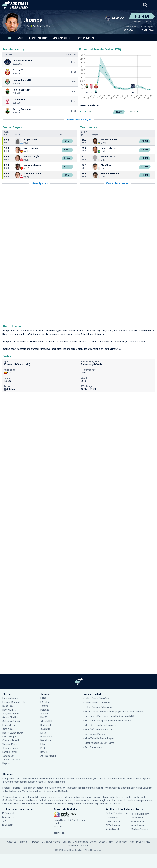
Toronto (44, 706)
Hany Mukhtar (9, 710)
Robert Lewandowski (13, 733)
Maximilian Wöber (33, 173)
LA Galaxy (45, 702)
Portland (45, 710)
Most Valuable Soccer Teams (99, 743)
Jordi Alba (7, 729)
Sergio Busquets (11, 714)
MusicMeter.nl (138, 822)
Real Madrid (46, 737)
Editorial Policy (106, 842)
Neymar (6, 763)
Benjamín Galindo (110, 173)
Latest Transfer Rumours (97, 703)
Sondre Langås (31, 157)
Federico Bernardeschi (14, 702)
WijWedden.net (113, 825)
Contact (67, 842)
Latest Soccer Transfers (97, 698)
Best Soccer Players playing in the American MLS (109, 716)
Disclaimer (73, 846)
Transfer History (38, 38)
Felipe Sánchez (31, 140)
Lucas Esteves (108, 148)
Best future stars (93, 747)
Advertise (35, 842)
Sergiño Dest (9, 756)
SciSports (63, 791)
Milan (43, 733)
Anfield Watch (113, 829)
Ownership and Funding (85, 842)
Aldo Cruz (106, 165)
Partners (23, 842)
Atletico (72, 331)
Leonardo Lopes (32, 165)
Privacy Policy (143, 842)
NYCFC (44, 717)
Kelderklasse (137, 825)
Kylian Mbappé (10, 737)
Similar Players (61, 38)
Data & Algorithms (51, 842)
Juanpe (33, 20)
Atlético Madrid (48, 756)
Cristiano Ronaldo (11, 740)
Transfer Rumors (85, 38)
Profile (9, 38)
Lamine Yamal (10, 752)
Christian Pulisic (10, 748)
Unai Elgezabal (31, 148)
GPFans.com (137, 818)
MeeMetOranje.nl (140, 829)
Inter (43, 744)
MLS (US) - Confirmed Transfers (101, 725)
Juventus (45, 729)
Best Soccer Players (95, 734)
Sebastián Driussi (11, 721)
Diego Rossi (8, 706)
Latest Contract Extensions (98, 707)
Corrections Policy (125, 842)
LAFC (43, 698)
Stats (21, 38)
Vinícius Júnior (10, 744)
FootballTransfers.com (117, 813)
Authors (85, 846)
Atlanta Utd (46, 721)
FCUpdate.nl (112, 818)
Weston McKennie (11, 760)
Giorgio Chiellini (10, 717)
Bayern (44, 752)
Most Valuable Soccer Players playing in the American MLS (114, 712)
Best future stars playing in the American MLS (108, 721)
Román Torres (109, 157)
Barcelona (46, 740)
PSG (43, 748)
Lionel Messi (9, 725)
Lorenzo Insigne (10, 698)
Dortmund (46, 725)
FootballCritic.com (140, 814)
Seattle (44, 714)
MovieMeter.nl (113, 822)
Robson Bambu (109, 140)
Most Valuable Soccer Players (100, 738)
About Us (12, 842)
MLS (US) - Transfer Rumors (99, 730)
